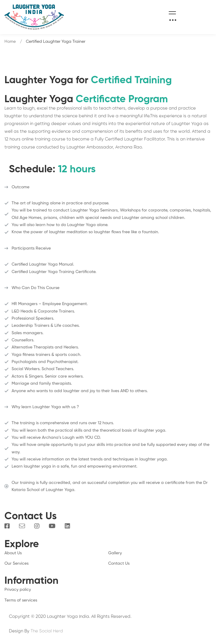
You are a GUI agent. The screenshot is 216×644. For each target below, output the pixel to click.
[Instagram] (37, 526)
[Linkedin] (67, 526)
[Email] (22, 526)
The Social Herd (47, 631)
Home (10, 42)
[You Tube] (52, 526)
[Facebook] (7, 526)
